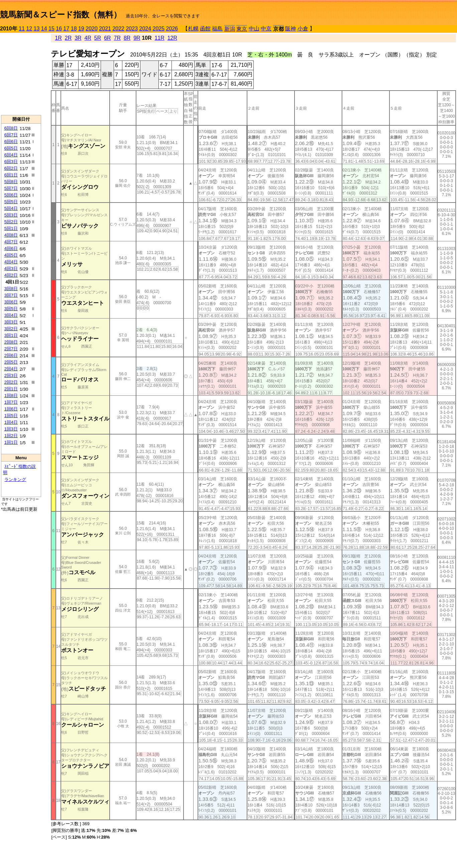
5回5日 (11, 202)
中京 (266, 29)
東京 (242, 29)
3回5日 (11, 309)
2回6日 (11, 355)
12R (172, 38)
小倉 (303, 29)
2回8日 (11, 342)
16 (59, 29)
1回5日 (11, 416)
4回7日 (11, 242)
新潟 (230, 29)
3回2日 (11, 329)
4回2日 (11, 275)
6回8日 (11, 128)
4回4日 (11, 262)
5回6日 (11, 195)
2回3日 (11, 376)
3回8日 (11, 289)
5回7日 (11, 188)
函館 (205, 29)
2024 (145, 29)
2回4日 (11, 369)
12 (29, 29)
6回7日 (11, 135)
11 (22, 29)
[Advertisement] (21, 74)
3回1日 (11, 335)
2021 (105, 29)
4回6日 (11, 249)
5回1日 (11, 228)
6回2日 (11, 168)
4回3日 (11, 269)
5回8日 (11, 182)
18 (74, 29)
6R (107, 38)
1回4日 (11, 422)
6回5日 (11, 148)
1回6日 (11, 409)
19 (81, 29)
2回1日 (11, 389)
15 (51, 29)
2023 (132, 29)
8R (127, 38)
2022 (118, 29)
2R (68, 38)
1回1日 (11, 442)
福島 (217, 29)
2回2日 (11, 382)
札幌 (193, 29)
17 (67, 29)
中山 (254, 29)
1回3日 (11, 429)
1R (58, 38)
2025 (159, 29)
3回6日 (11, 302)
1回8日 (11, 396)
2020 (92, 29)
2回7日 (11, 349)
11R (159, 38)
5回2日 (11, 222)
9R (137, 38)
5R (98, 38)
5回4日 (11, 208)
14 (44, 29)
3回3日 (11, 322)
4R (88, 38)
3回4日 (11, 315)
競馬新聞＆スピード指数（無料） (61, 15)
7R (117, 38)
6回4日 (11, 155)
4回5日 (11, 255)
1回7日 (11, 402)
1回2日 (11, 436)
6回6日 (11, 142)
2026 (172, 29)
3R (78, 38)
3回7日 (11, 295)
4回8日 (11, 235)
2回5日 (11, 362)
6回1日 (11, 175)
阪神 (291, 29)
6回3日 (11, 162)
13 (37, 29)
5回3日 (11, 215)
